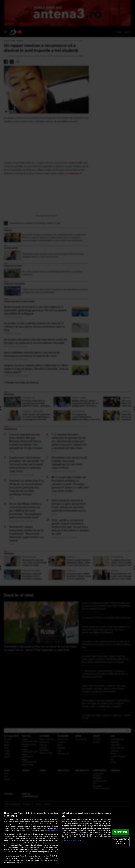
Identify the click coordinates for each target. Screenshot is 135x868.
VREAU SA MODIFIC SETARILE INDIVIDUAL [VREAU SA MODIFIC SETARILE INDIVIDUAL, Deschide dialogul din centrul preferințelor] (121, 841)
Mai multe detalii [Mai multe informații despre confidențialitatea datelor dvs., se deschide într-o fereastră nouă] (51, 830)
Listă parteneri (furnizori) (71, 840)
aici (47, 849)
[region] (67, 839)
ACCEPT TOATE (121, 832)
